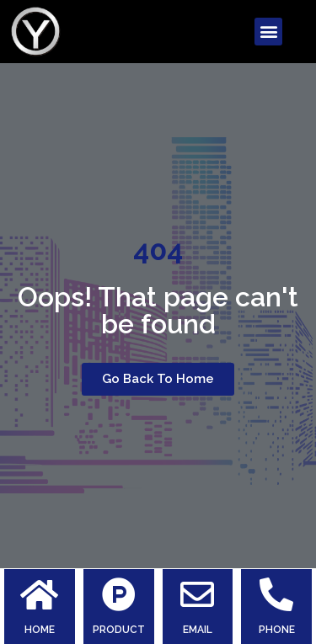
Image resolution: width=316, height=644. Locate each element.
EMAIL (198, 630)
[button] (268, 32)
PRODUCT (119, 630)
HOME (40, 630)
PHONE (277, 630)
